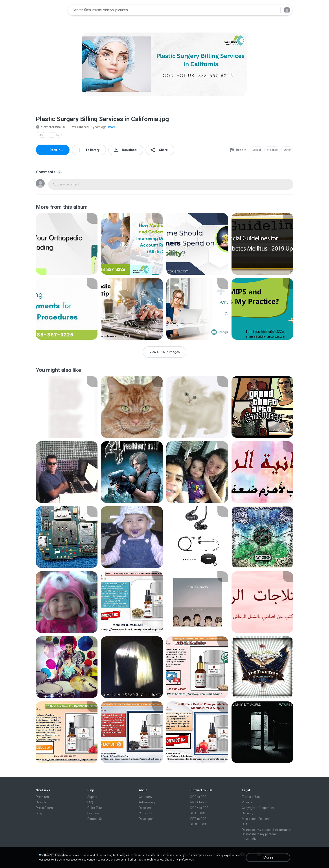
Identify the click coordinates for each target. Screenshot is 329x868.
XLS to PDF (198, 813)
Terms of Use (251, 797)
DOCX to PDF (199, 808)
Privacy (247, 802)
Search (41, 802)
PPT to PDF (198, 819)
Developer (146, 819)
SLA (245, 824)
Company (146, 797)
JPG (41, 135)
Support (93, 797)
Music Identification (255, 819)
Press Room (44, 808)
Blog (39, 813)
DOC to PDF (198, 797)
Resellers (145, 808)
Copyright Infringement (258, 808)
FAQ (90, 802)
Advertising (147, 802)
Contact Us (95, 819)
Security (248, 813)
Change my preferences (179, 860)
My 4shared (78, 127)
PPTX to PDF (199, 802)
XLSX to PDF (199, 824)
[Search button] (274, 10)
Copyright (146, 813)
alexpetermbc (48, 127)
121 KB (54, 135)
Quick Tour (95, 808)
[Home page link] (50, 10)
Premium (42, 797)
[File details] (67, 244)
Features (94, 813)
